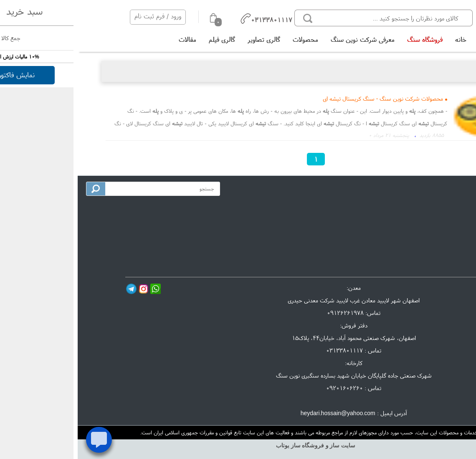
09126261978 (268, 313)
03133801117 (267, 350)
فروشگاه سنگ (347, 39)
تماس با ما (443, 221)
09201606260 (267, 388)
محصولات (228, 39)
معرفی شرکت (440, 208)
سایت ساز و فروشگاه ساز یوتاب (238, 445)
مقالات (110, 39)
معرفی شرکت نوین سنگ (285, 39)
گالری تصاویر (186, 39)
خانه (383, 39)
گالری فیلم (144, 39)
